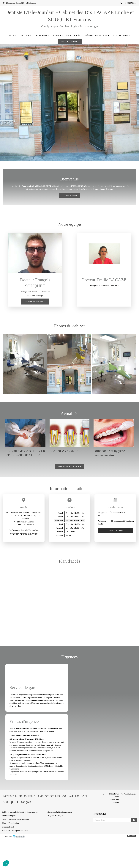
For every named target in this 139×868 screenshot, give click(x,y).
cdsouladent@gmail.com (124, 521)
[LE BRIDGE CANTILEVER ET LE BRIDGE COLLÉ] (25, 433)
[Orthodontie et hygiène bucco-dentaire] (114, 433)
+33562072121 (120, 513)
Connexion (132, 836)
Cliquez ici (36, 735)
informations (73, 189)
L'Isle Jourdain (32, 530)
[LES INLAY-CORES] (70, 433)
